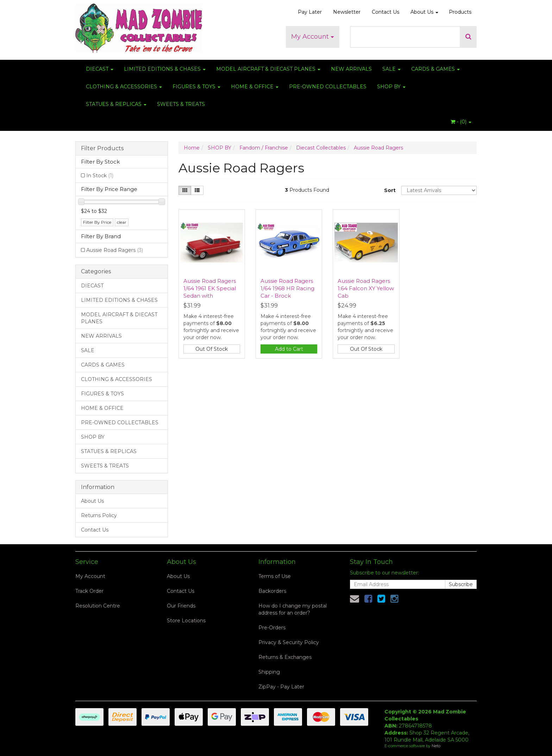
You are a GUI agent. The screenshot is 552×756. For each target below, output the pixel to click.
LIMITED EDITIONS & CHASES (165, 69)
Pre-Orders (272, 628)
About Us (424, 12)
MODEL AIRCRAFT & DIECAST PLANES (268, 69)
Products (460, 12)
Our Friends (181, 606)
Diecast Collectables (321, 148)
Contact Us (385, 12)
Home (192, 148)
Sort (390, 190)
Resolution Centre (98, 606)
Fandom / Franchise (264, 148)
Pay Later (310, 12)
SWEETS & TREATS (181, 104)
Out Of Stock (212, 349)
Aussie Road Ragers (115, 250)
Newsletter (347, 12)
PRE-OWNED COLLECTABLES (328, 87)
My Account (313, 37)
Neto (436, 746)
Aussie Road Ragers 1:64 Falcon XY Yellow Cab (366, 288)
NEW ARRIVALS (351, 69)
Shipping (269, 672)
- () (461, 122)
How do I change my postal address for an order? (293, 609)
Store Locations (186, 621)
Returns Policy (99, 515)
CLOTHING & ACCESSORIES (124, 87)
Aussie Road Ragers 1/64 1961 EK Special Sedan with (210, 288)
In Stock (100, 176)
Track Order (89, 591)
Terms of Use (275, 576)
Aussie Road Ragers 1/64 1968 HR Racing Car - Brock (287, 288)
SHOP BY (391, 87)
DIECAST (100, 69)
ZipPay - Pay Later (281, 687)
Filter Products (102, 148)
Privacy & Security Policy (289, 642)
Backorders (272, 591)
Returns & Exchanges (285, 657)
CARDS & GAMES (435, 69)
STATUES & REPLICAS (116, 104)
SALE (391, 69)
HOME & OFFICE (255, 87)
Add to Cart (289, 349)
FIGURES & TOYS (196, 87)
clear (122, 222)
